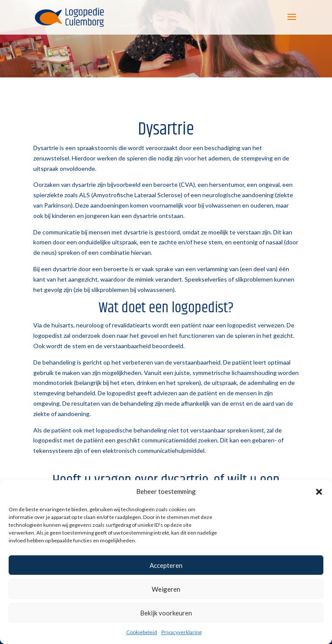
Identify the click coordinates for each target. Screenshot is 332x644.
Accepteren (166, 565)
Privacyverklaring (181, 632)
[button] (319, 492)
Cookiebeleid (142, 632)
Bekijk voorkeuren (166, 613)
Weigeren (166, 589)
